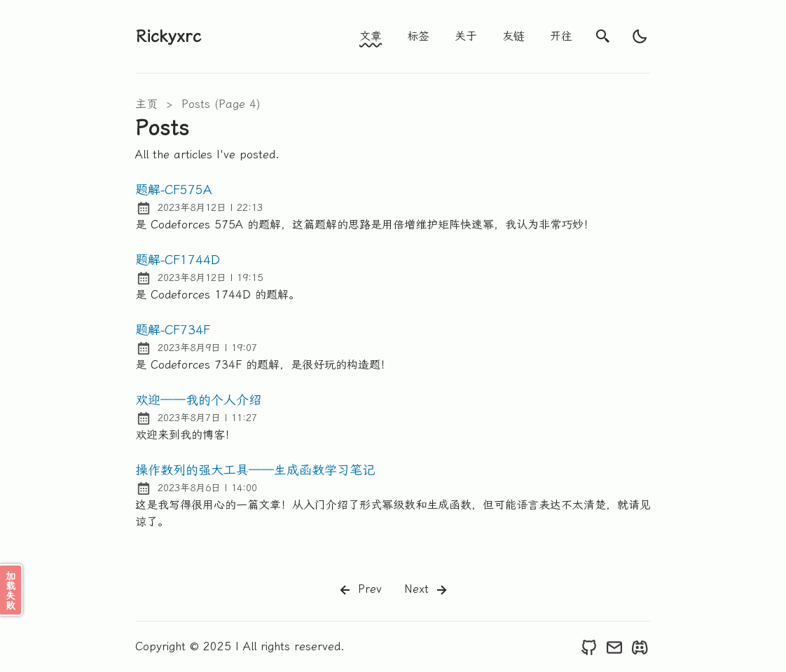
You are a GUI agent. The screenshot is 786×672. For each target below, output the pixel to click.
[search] (603, 36)
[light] (640, 36)
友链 (513, 36)
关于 (466, 36)
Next (427, 590)
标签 (418, 36)
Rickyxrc (168, 36)
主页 (146, 104)
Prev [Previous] (359, 590)
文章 (371, 36)
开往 (561, 36)
